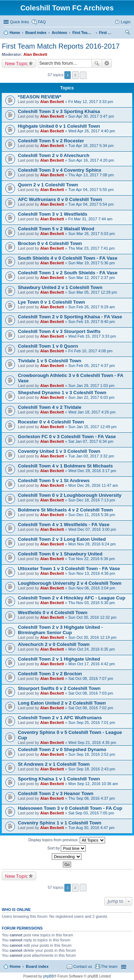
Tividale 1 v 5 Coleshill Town (50, 361)
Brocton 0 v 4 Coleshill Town (50, 243)
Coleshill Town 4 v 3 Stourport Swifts (59, 331)
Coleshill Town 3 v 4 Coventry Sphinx (60, 170)
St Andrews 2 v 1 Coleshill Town (54, 764)
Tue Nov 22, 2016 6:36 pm (91, 559)
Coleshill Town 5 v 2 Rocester (51, 141)
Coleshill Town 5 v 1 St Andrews (54, 481)
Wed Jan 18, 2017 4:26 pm (92, 412)
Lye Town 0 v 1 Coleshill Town (51, 302)
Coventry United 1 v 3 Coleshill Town (59, 451)
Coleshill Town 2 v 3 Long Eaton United (62, 539)
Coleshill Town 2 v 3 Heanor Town (56, 793)
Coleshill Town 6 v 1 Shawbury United (60, 554)
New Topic (16, 63)
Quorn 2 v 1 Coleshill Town (48, 185)
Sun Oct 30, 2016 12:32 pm (92, 617)
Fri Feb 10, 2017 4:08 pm (90, 351)
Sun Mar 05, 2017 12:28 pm (93, 292)
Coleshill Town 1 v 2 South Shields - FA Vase (68, 273)
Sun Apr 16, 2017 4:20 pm (91, 160)
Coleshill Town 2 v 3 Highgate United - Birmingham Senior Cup (60, 630)
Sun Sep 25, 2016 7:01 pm (92, 722)
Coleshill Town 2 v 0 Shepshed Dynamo (62, 749)
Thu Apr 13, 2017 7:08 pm (91, 175)
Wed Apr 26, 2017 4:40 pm (92, 131)
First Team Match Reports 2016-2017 (61, 46)
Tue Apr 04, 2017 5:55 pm (91, 190)
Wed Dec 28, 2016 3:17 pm (92, 471)
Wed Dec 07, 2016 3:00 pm (92, 529)
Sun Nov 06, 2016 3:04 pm (92, 588)
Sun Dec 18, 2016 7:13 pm (92, 500)
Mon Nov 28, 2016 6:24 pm (92, 544)
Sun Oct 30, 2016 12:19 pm (92, 637)
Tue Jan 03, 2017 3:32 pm (91, 456)
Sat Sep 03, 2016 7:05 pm (91, 813)
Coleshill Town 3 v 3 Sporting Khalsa (59, 111)
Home (15, 966)
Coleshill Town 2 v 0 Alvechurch (54, 155)
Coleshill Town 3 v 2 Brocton (50, 674)
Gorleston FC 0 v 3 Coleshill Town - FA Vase (67, 437)
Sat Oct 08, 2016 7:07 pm (91, 678)
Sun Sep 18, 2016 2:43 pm (92, 769)
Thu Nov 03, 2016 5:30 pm (91, 603)
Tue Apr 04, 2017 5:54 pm (91, 204)
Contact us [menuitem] (83, 966)
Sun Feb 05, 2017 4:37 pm (91, 366)
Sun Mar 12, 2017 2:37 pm (91, 278)
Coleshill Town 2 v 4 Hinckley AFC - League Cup (71, 598)
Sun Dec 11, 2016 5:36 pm (92, 515)
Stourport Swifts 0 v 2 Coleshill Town (59, 688)
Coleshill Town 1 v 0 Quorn (48, 346)
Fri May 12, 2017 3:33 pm (91, 102)
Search (97, 63)
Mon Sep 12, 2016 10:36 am (93, 784)
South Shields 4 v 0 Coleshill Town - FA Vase (68, 258)
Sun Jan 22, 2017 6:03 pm (91, 397)
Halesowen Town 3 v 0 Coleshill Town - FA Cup (70, 808)
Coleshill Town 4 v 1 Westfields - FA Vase (64, 525)
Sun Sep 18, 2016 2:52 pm (92, 754)
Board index (37, 966)
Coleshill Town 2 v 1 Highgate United (59, 659)
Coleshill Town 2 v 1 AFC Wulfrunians (60, 718)
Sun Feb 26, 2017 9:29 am (91, 307)
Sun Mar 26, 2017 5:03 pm (91, 234)
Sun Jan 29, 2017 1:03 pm (91, 386)
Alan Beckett (36, 54)
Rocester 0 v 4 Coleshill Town (51, 422)
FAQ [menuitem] (42, 22)
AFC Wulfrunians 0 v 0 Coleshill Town (60, 199)
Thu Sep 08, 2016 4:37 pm (91, 798)
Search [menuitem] (128, 33)
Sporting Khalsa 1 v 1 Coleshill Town (59, 779)
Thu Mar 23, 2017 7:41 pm (91, 248)
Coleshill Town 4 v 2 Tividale (50, 407)
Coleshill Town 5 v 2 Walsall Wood (56, 229)
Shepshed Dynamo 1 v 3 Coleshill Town (62, 393)
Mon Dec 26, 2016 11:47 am (93, 485)
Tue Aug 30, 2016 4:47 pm (91, 828)
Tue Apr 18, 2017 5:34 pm (91, 146)
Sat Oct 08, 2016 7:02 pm (91, 708)
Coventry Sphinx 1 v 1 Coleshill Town (60, 823)
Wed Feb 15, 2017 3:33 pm (92, 336)
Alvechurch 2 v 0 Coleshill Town (54, 644)
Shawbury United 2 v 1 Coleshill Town (60, 287)
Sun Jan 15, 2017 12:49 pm (92, 427)
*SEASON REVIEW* (40, 97)
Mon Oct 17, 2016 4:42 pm (91, 664)
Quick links (19, 22)
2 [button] (75, 75)
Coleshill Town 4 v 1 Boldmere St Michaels (65, 466)
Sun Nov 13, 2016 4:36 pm (92, 573)
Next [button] (83, 75)
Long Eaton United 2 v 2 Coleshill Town (62, 703)
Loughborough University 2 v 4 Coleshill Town (70, 583)
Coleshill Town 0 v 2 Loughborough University (70, 495)
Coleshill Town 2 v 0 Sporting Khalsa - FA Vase (70, 317)
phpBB (49, 976)
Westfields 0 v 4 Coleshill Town (53, 612)
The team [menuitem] (109, 966)
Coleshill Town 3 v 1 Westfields (53, 214)
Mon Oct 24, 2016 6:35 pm (91, 649)
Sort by (67, 848)
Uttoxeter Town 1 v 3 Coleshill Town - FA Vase (69, 569)
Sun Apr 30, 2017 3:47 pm (91, 116)
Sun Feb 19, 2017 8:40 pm (91, 322)
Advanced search (107, 63)
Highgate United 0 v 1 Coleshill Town (59, 126)
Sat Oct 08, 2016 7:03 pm (91, 693)
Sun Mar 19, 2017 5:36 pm (91, 263)
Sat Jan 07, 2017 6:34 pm (91, 441)
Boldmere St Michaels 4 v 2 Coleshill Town (65, 510)
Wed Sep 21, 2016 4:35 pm (92, 743)
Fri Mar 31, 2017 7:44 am (90, 219)
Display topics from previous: (67, 840)
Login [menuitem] (126, 22)
